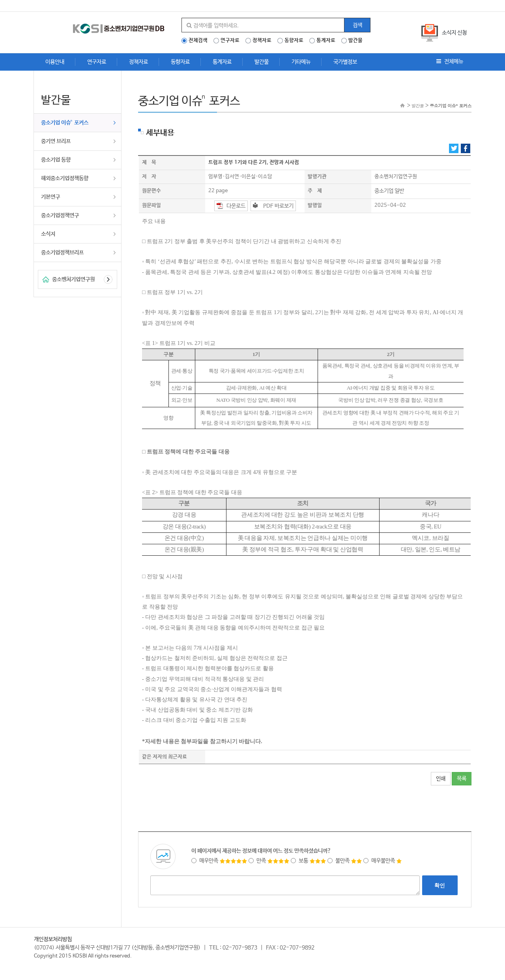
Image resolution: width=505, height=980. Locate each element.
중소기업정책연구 (60, 215)
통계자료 (326, 41)
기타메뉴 (301, 62)
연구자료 (230, 41)
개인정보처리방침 (53, 939)
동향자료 (294, 41)
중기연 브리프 (56, 141)
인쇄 (441, 779)
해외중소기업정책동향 (65, 178)
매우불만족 (383, 861)
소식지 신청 (454, 33)
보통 (309, 861)
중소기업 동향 (56, 160)
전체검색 (198, 41)
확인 (440, 885)
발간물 (355, 41)
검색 (357, 25)
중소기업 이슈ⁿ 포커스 (65, 123)
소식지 (48, 234)
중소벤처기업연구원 (73, 279)
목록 (462, 779)
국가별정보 (345, 62)
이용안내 (55, 62)
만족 (269, 861)
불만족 (345, 861)
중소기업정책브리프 (62, 253)
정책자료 (262, 41)
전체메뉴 (450, 62)
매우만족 (219, 861)
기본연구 (50, 197)
